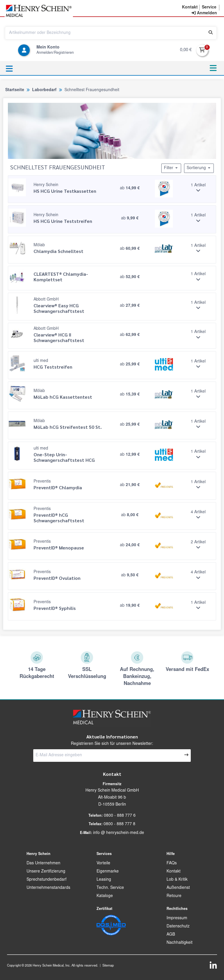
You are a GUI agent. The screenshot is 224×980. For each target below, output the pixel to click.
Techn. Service (110, 888)
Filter (171, 168)
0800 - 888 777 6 (120, 816)
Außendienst (178, 888)
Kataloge (105, 896)
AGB (171, 935)
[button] (190, 8)
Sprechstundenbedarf (47, 880)
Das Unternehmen (43, 863)
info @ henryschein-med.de (119, 833)
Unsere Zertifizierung (46, 872)
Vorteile (103, 863)
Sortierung (199, 168)
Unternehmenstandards (48, 888)
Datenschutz (178, 927)
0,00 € (186, 50)
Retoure (174, 896)
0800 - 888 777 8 (119, 824)
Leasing (104, 880)
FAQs (172, 863)
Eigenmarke (108, 872)
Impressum (177, 918)
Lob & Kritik (177, 880)
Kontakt (174, 872)
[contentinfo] (204, 13)
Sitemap (108, 966)
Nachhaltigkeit (180, 943)
